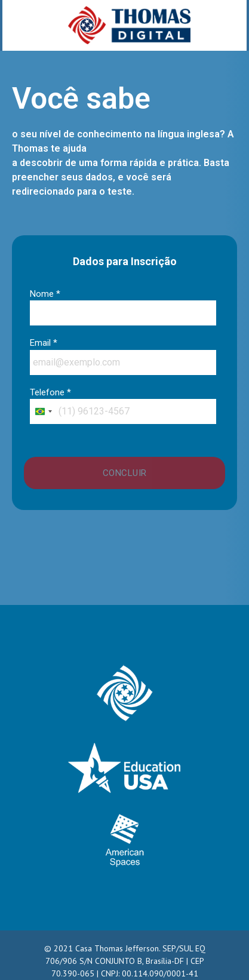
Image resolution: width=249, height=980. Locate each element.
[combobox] (43, 411)
